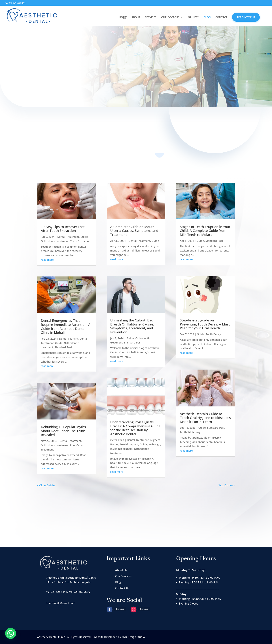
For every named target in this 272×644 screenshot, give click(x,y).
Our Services (123, 576)
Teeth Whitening (190, 432)
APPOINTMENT (246, 17)
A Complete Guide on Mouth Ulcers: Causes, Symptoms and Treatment (134, 231)
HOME (123, 17)
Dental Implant (129, 444)
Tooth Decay (213, 334)
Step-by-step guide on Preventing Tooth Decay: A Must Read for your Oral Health (205, 324)
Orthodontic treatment (55, 241)
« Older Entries (46, 485)
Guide (84, 237)
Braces (114, 444)
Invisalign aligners (121, 449)
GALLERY (193, 17)
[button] (11, 633)
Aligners (155, 440)
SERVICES (151, 17)
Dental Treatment (68, 237)
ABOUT (136, 17)
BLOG (207, 17)
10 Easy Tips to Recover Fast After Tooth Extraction (63, 229)
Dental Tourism (69, 339)
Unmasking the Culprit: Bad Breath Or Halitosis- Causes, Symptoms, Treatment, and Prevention (132, 326)
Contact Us (122, 588)
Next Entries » (226, 485)
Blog (118, 582)
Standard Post (63, 347)
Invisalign (154, 444)
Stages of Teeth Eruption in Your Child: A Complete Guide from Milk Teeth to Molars (205, 231)
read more (47, 260)
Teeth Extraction (80, 241)
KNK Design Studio (133, 637)
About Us (121, 570)
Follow (120, 609)
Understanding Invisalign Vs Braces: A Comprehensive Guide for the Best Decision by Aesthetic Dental (135, 428)
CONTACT (221, 17)
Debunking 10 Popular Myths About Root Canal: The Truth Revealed (63, 431)
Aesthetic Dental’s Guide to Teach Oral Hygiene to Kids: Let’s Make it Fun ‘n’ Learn (205, 418)
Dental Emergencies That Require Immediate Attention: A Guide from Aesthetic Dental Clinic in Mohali (66, 326)
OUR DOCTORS (170, 17)
